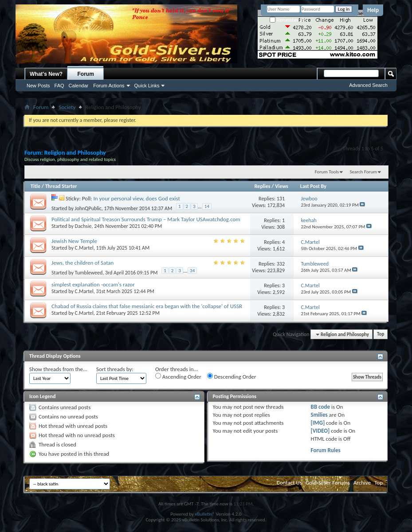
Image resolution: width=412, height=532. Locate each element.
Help (373, 10)
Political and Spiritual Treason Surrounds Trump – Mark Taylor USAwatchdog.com (146, 219)
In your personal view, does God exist (137, 198)
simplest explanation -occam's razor (93, 284)
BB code (320, 407)
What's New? (46, 74)
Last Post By (313, 186)
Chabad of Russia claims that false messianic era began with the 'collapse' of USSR (147, 306)
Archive (362, 483)
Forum (86, 74)
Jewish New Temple (74, 241)
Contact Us (289, 483)
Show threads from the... (58, 369)
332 (281, 264)
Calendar (79, 86)
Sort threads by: (115, 369)
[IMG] (318, 423)
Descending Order (232, 376)
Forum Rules (326, 450)
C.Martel (84, 248)
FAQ (59, 86)
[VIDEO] (320, 431)
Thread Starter (61, 186)
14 (207, 206)
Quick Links (147, 86)
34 (192, 271)
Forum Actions (109, 86)
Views (282, 186)
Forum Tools (327, 172)
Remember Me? (289, 20)
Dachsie (83, 226)
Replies (263, 186)
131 (281, 199)
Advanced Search (368, 85)
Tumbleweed (89, 272)
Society (67, 107)
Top (381, 334)
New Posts (38, 86)
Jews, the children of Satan (82, 263)
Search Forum (364, 172)
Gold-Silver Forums (328, 483)
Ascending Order (178, 376)
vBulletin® (205, 514)
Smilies (319, 415)
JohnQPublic (88, 208)
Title (35, 186)
